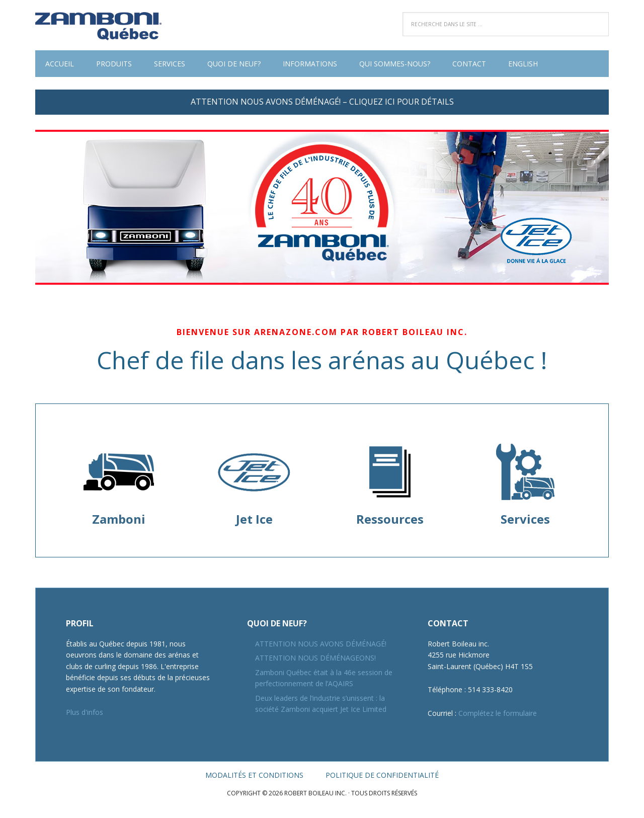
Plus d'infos (85, 712)
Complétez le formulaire (498, 713)
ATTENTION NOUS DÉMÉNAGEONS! (315, 658)
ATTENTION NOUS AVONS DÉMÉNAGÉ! (321, 644)
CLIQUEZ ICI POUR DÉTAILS (401, 102)
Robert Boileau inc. (101, 25)
